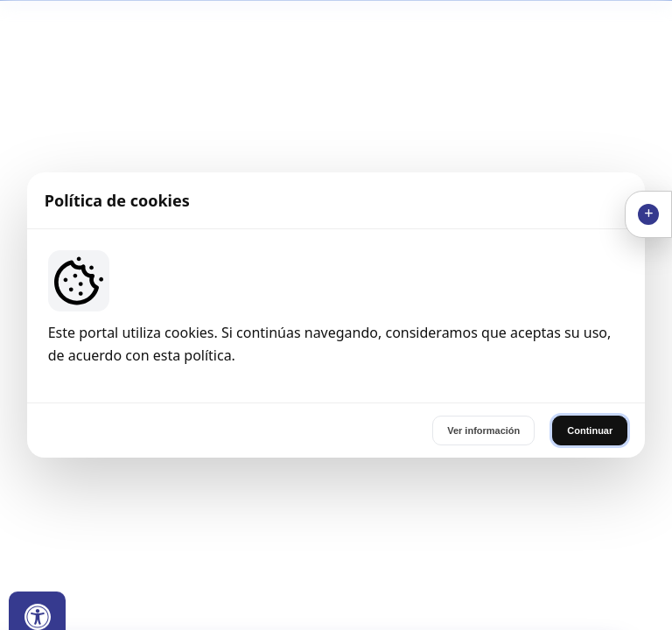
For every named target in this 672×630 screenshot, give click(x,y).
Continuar (590, 430)
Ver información (483, 430)
